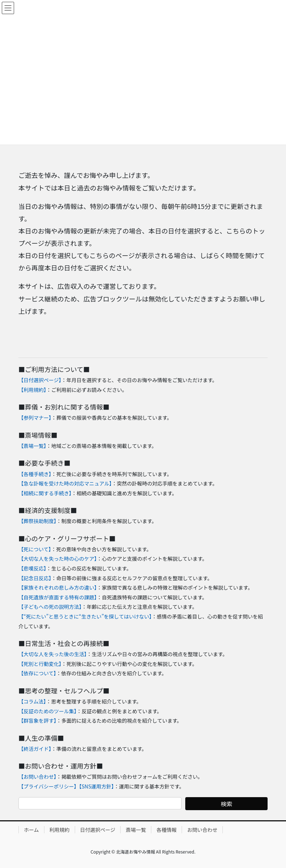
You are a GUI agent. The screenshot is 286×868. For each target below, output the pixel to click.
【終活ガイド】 (35, 749)
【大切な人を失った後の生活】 (53, 654)
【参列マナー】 (35, 418)
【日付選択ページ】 (40, 380)
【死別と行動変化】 (40, 664)
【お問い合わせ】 (37, 777)
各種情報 (166, 830)
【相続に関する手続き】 (45, 493)
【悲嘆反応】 (32, 568)
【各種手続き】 (35, 474)
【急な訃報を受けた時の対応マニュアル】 (65, 483)
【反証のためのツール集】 (47, 711)
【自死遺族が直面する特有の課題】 (58, 597)
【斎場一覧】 (32, 446)
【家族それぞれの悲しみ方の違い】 (58, 587)
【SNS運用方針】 (97, 786)
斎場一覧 (136, 830)
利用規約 (60, 830)
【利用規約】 (32, 390)
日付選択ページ (98, 830)
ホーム (31, 830)
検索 (226, 804)
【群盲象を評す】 (37, 721)
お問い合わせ (202, 830)
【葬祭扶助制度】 (37, 521)
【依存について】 (37, 673)
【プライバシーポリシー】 (49, 786)
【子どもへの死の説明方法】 (50, 607)
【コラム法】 (32, 701)
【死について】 (35, 549)
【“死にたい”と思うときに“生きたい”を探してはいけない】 (85, 616)
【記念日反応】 (35, 578)
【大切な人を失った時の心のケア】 (58, 559)
